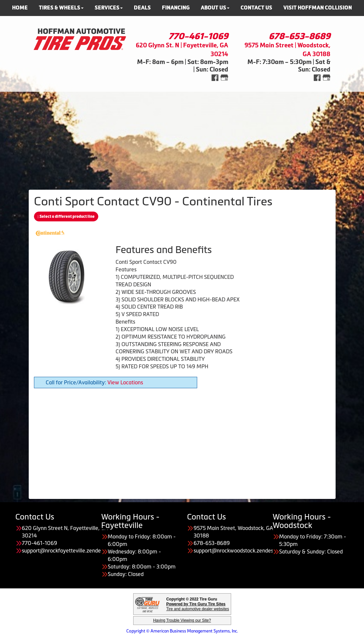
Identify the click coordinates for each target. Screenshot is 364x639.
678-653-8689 (300, 36)
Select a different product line (66, 216)
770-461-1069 (198, 36)
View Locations (125, 382)
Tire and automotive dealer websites (198, 607)
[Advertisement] (182, 137)
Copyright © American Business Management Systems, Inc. (182, 631)
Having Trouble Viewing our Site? (182, 620)
